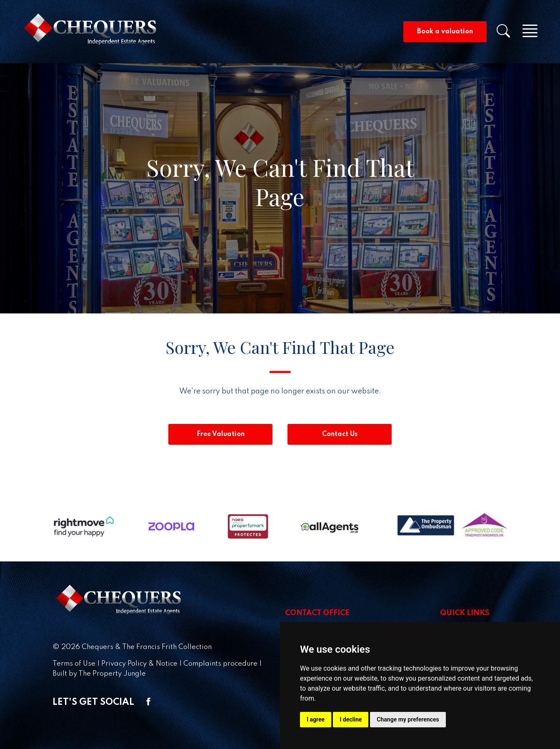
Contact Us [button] (340, 434)
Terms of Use (74, 664)
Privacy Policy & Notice (139, 664)
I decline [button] (351, 719)
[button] (508, 34)
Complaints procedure (220, 664)
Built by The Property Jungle (99, 674)
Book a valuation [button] (445, 32)
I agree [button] (316, 719)
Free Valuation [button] (221, 434)
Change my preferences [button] (408, 719)
